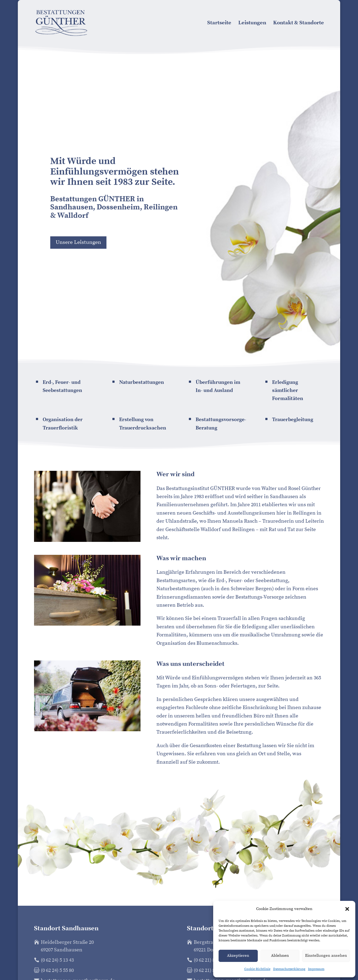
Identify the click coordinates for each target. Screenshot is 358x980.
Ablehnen (280, 956)
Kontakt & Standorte (299, 24)
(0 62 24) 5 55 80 (57, 970)
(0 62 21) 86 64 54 (211, 960)
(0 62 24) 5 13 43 (57, 960)
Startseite (219, 24)
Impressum (316, 969)
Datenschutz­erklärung (289, 969)
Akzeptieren (238, 956)
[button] (347, 909)
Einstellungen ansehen (326, 956)
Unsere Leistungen (78, 244)
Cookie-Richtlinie (257, 969)
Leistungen (252, 24)
